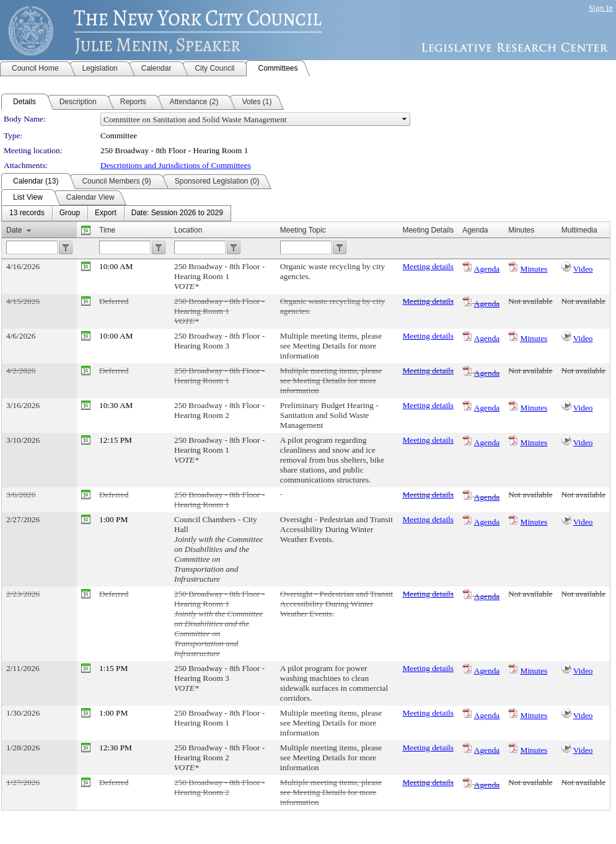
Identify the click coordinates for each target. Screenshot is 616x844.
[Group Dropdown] (70, 213)
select (405, 119)
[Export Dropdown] (106, 213)
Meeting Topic (303, 230)
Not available (530, 301)
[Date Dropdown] (177, 213)
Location (188, 230)
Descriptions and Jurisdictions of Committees (176, 165)
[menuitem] (27, 213)
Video (583, 269)
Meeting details (428, 266)
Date (14, 230)
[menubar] (116, 213)
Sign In (601, 8)
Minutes (534, 269)
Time (107, 230)
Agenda (487, 269)
